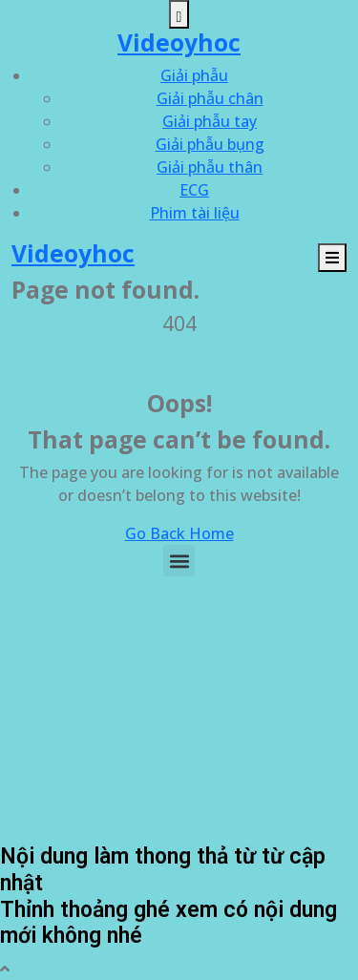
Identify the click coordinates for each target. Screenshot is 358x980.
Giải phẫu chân (210, 98)
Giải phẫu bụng (210, 144)
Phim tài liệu (195, 213)
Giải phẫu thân (210, 167)
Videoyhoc (179, 42)
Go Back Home (179, 533)
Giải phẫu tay (210, 121)
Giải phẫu (194, 75)
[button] (179, 561)
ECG (194, 190)
